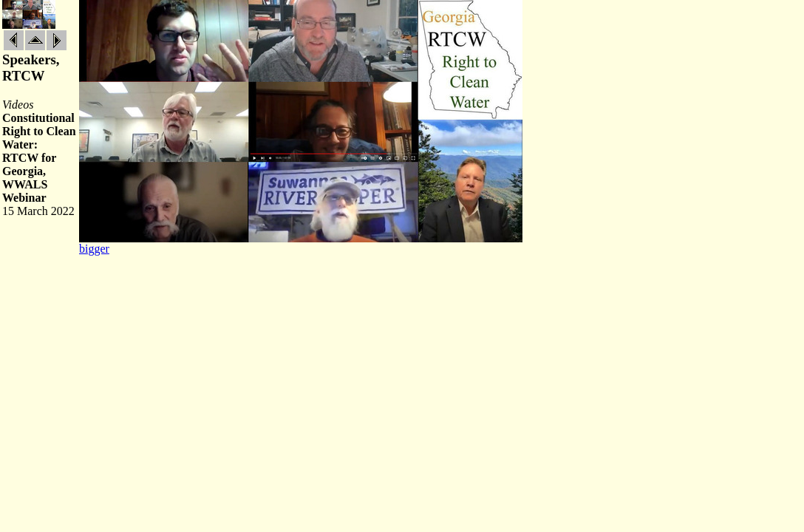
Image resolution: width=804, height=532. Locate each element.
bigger (94, 249)
